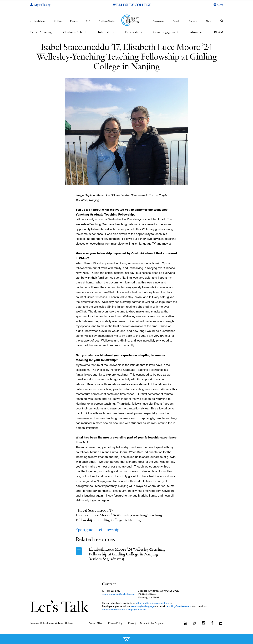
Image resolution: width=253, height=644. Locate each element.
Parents (193, 21)
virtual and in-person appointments (154, 603)
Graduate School (75, 32)
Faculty (177, 21)
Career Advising (41, 32)
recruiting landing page (143, 606)
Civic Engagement (166, 32)
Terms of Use (95, 623)
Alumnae (196, 32)
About (209, 21)
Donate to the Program (152, 623)
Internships (106, 32)
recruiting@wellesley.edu (179, 606)
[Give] (218, 5)
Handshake (39, 21)
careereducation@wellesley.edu (118, 594)
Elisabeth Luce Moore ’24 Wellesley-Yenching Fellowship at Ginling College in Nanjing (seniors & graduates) (127, 554)
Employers (159, 21)
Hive (59, 21)
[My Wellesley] (40, 5)
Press (131, 623)
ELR (88, 21)
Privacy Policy (115, 623)
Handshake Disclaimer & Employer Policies (124, 609)
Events (74, 21)
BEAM (219, 32)
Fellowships (133, 32)
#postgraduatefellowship (98, 530)
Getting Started (107, 21)
